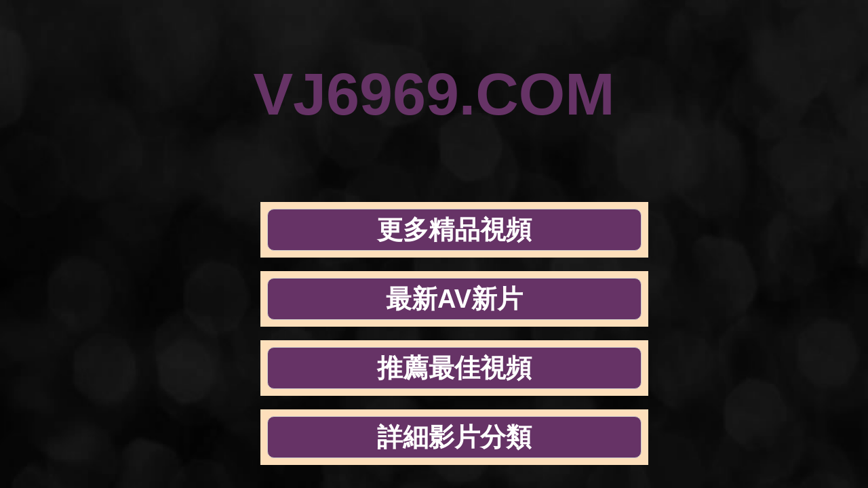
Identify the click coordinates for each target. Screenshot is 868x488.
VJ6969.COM (434, 64)
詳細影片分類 (698, 151)
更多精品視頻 (204, 151)
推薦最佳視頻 (533, 151)
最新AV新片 (369, 151)
